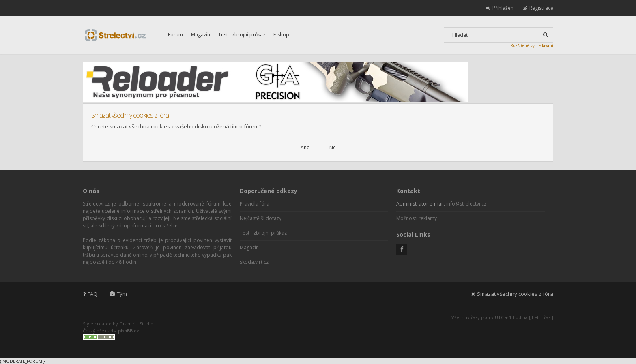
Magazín (201, 35)
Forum (175, 35)
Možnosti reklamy (417, 218)
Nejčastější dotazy (261, 218)
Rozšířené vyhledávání (532, 45)
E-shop (281, 35)
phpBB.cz (129, 331)
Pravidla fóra (255, 204)
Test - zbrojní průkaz (242, 35)
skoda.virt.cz (254, 262)
